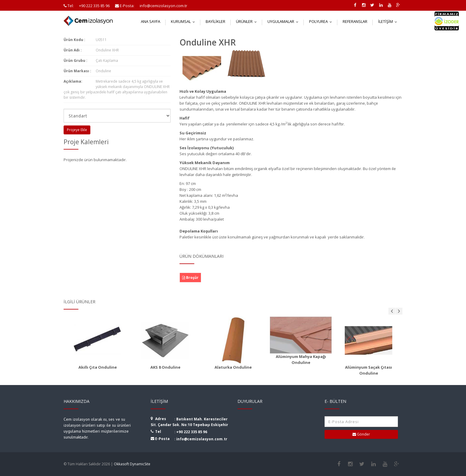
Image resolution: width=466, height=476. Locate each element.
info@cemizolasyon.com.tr (202, 439)
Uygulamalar (284, 21)
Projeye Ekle (77, 130)
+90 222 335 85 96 (192, 432)
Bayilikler (215, 21)
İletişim (389, 21)
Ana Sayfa (151, 21)
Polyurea (322, 21)
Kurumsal (184, 21)
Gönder (361, 434)
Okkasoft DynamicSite (132, 464)
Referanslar (355, 21)
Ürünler (248, 21)
